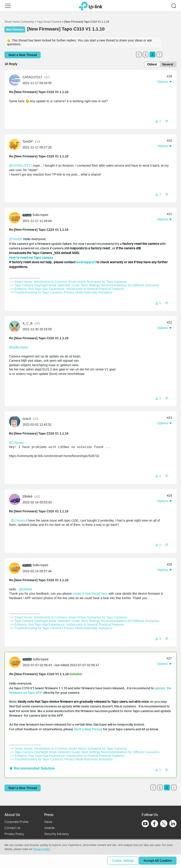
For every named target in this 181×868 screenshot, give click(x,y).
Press (49, 815)
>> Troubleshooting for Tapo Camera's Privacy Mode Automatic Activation (61, 293)
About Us (12, 815)
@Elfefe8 (25, 590)
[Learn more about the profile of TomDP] (16, 145)
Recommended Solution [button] (32, 769)
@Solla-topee (19, 348)
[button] (8, 6)
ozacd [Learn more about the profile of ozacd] (27, 420)
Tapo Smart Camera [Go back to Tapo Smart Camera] (49, 22)
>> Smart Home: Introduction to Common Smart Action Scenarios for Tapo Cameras (68, 283)
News (48, 822)
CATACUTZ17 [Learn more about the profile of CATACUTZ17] (32, 78)
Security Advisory (57, 834)
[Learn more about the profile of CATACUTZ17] (16, 80)
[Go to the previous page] (139, 54)
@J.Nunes (16, 444)
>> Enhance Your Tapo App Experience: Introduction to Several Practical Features (67, 290)
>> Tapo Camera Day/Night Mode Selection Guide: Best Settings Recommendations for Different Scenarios (85, 286)
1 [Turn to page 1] (146, 54)
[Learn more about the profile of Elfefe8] (16, 500)
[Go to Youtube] (145, 824)
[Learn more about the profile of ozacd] (16, 422)
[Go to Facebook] (155, 824)
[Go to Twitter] (164, 824)
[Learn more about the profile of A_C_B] (16, 327)
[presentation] (15, 81)
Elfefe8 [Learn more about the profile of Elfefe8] (27, 497)
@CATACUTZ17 (20, 166)
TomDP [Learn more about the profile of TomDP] (28, 142)
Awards (49, 828)
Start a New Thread (88, 730)
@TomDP (16, 240)
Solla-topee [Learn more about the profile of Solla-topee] (40, 216)
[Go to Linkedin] (173, 824)
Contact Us (12, 828)
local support (86, 263)
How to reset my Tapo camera (31, 258)
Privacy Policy (14, 834)
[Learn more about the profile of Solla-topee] (16, 218)
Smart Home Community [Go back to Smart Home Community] (19, 22)
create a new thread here (90, 594)
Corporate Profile (17, 822)
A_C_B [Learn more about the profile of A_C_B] (27, 324)
